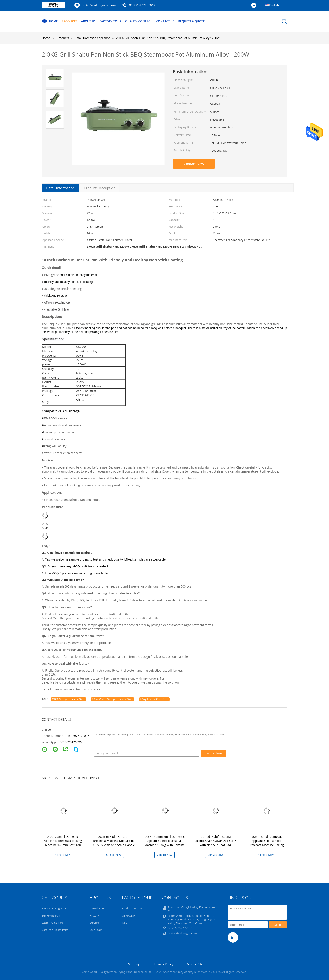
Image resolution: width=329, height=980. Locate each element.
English (274, 5)
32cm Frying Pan (52, 923)
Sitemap (134, 964)
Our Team (96, 930)
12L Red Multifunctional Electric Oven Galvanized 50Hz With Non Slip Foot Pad (215, 841)
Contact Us (165, 21)
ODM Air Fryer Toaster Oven (69, 699)
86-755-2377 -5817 (142, 5)
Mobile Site (195, 964)
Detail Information (60, 188)
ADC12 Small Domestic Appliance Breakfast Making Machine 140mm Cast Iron (63, 841)
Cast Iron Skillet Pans (55, 930)
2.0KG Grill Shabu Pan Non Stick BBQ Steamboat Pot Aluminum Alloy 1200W (168, 38)
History (94, 915)
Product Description (100, 188)
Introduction (98, 908)
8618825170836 (71, 742)
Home (50, 21)
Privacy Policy (163, 964)
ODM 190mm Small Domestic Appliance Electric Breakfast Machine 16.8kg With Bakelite (164, 841)
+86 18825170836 (77, 736)
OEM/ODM (129, 915)
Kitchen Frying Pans (54, 908)
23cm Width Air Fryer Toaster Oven (113, 699)
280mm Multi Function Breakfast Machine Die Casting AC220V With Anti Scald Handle (114, 841)
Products (69, 21)
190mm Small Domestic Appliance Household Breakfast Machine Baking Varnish (266, 843)
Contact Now (194, 164)
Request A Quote (191, 21)
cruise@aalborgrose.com (99, 5)
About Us (88, 21)
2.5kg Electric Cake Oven (154, 699)
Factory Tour (110, 21)
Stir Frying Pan (51, 915)
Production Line (132, 908)
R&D (125, 923)
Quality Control (139, 21)
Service (94, 923)
